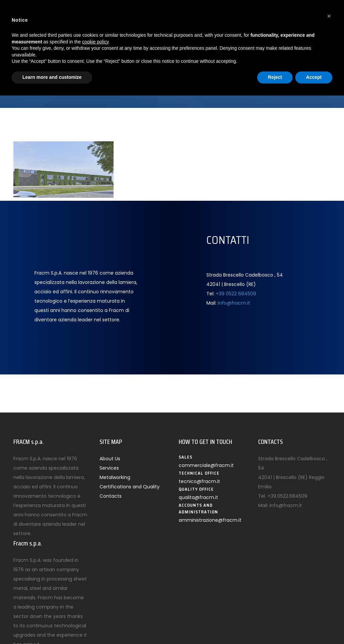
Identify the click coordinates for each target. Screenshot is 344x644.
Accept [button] (314, 77)
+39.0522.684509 (287, 496)
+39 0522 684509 (236, 294)
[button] (329, 16)
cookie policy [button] (95, 42)
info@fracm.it (234, 303)
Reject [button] (275, 77)
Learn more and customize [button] (52, 77)
